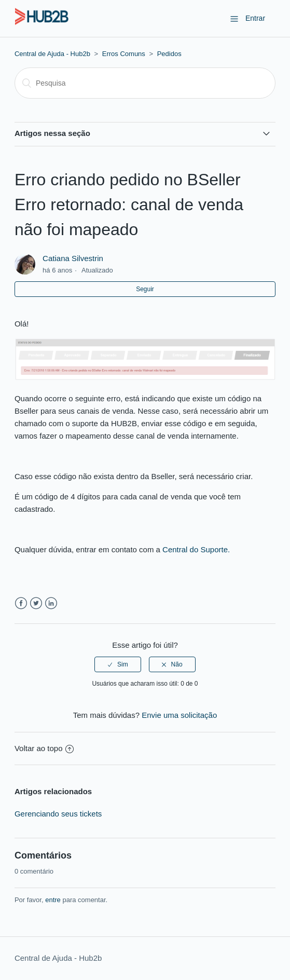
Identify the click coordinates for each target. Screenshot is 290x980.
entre (53, 900)
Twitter (36, 603)
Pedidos (169, 54)
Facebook (21, 603)
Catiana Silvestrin (73, 258)
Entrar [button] (255, 18)
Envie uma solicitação (179, 715)
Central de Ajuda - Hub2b (52, 54)
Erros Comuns (124, 54)
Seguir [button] (145, 289)
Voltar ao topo (44, 748)
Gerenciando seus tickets (58, 814)
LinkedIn (51, 603)
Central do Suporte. (196, 549)
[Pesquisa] (145, 83)
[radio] (118, 664)
